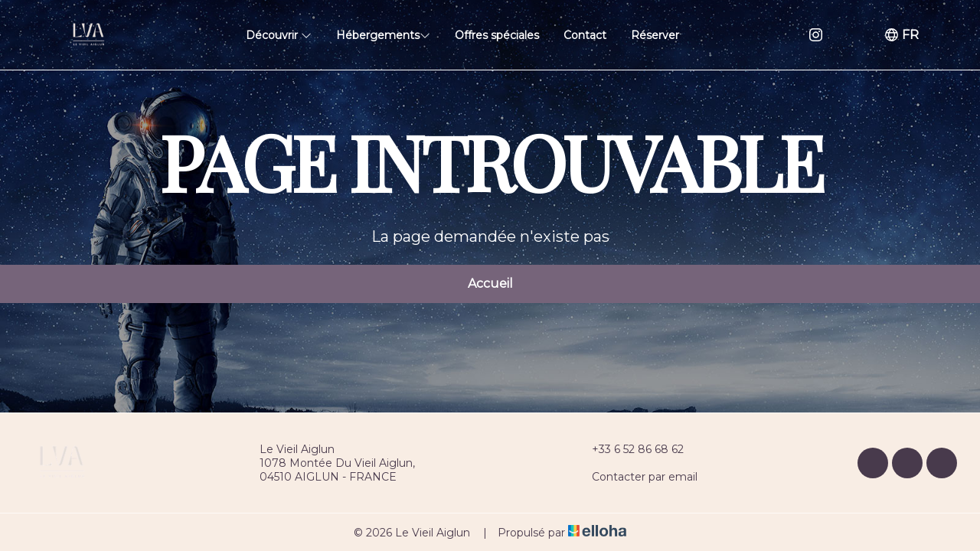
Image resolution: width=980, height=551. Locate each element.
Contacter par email (636, 477)
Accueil (490, 284)
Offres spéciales (497, 35)
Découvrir (279, 35)
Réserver (655, 35)
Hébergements (383, 35)
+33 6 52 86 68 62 (629, 449)
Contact (585, 35)
